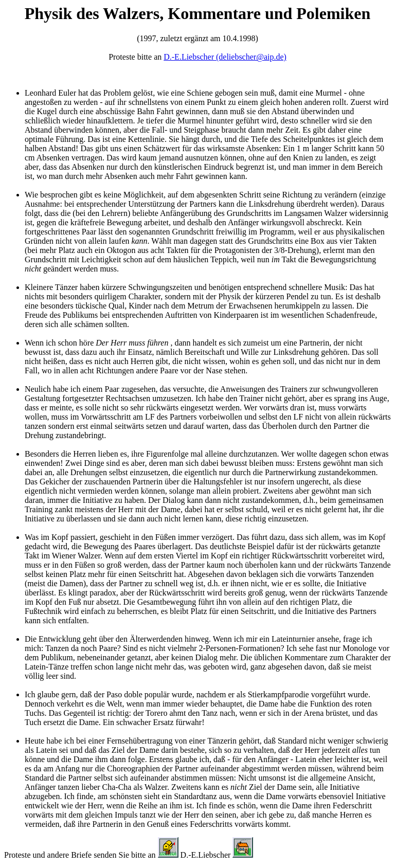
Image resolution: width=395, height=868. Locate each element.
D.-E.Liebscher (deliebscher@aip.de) (225, 57)
